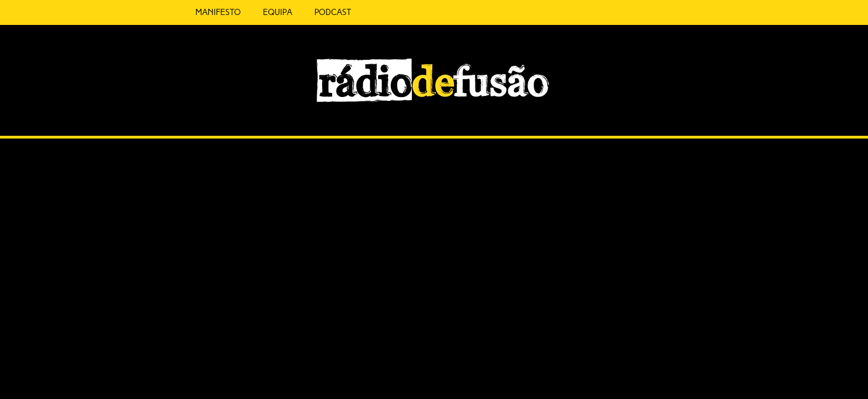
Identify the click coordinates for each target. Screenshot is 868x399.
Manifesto (194, 12)
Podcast (308, 12)
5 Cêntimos (351, 12)
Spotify (683, 115)
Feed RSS (706, 120)
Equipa (253, 12)
